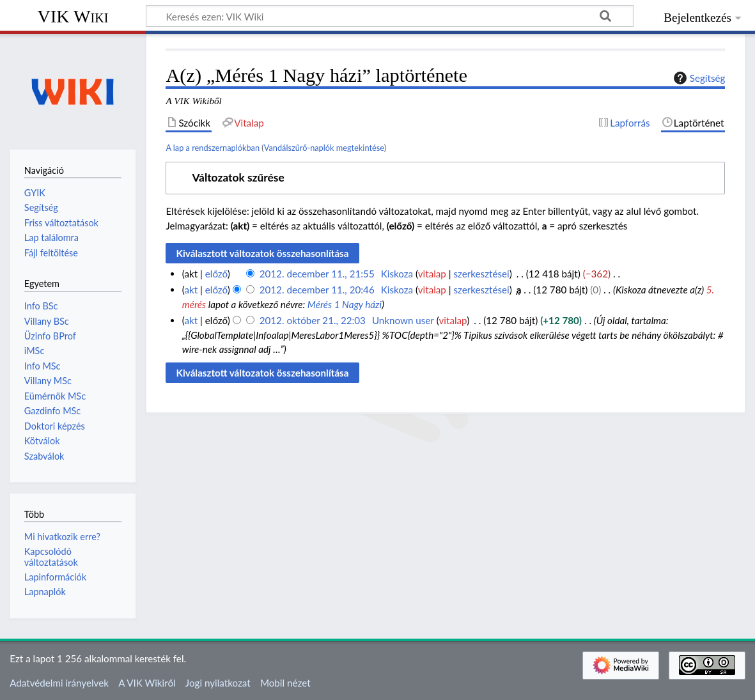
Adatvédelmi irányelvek (59, 683)
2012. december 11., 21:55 (317, 274)
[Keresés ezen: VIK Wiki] (390, 16)
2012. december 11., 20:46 (317, 290)
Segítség (698, 78)
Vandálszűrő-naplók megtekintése (324, 148)
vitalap (432, 274)
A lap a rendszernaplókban (213, 148)
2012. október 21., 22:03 (313, 320)
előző (216, 274)
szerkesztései (481, 274)
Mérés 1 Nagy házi (345, 304)
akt (191, 290)
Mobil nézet (285, 683)
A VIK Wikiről (147, 683)
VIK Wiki (73, 16)
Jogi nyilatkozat (218, 683)
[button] (445, 178)
